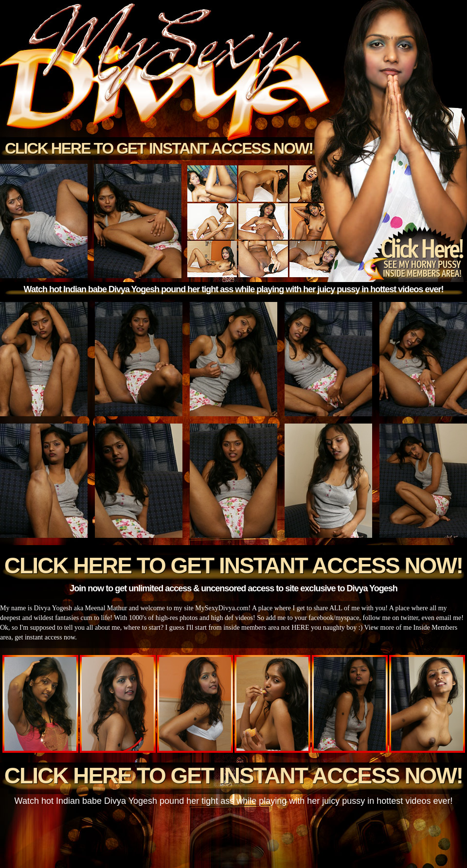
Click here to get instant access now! (159, 148)
